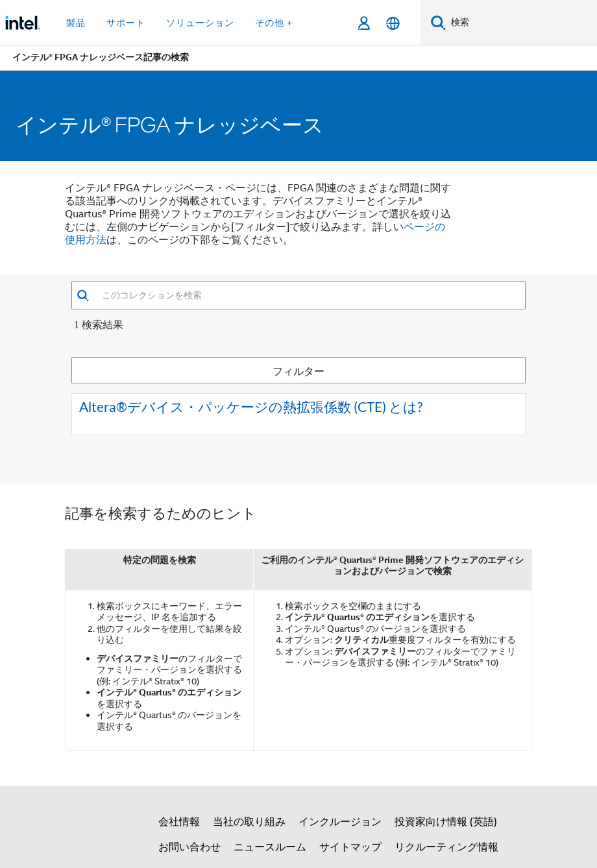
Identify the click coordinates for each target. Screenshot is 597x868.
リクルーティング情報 (446, 847)
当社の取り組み (249, 822)
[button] (83, 295)
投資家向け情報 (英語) (446, 822)
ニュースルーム (270, 847)
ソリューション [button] (200, 23)
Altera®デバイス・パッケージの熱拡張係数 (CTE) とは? (251, 407)
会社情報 (179, 822)
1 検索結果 (99, 325)
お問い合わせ (189, 847)
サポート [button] (126, 23)
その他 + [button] (274, 23)
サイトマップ (350, 847)
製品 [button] (76, 23)
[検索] (438, 22)
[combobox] (307, 295)
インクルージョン (340, 822)
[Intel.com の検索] (521, 23)
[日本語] (393, 23)
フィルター (298, 371)
